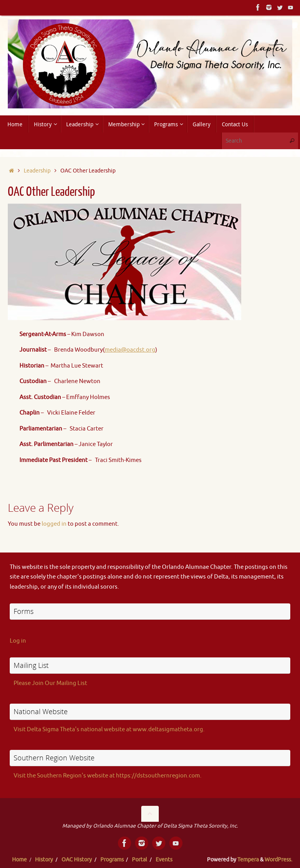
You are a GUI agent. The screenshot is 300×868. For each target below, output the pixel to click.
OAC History (77, 860)
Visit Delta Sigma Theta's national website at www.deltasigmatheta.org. (109, 729)
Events (164, 860)
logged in (54, 524)
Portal (139, 860)
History (44, 860)
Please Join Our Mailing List (50, 683)
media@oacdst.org (130, 350)
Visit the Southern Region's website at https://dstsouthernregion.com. (108, 776)
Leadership (37, 171)
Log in (18, 641)
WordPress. (278, 860)
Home (19, 860)
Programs (112, 860)
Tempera (248, 860)
